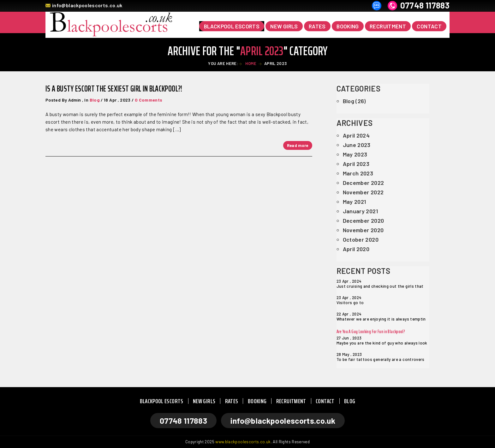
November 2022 (363, 192)
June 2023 (357, 145)
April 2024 (356, 135)
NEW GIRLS (284, 26)
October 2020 (361, 239)
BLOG (350, 401)
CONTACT (429, 26)
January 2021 (360, 211)
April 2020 (356, 249)
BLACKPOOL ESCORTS (162, 401)
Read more (298, 145)
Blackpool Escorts (232, 26)
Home (250, 63)
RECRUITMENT (388, 26)
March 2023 (358, 173)
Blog (95, 100)
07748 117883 (425, 5)
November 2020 (363, 230)
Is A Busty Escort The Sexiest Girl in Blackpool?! (114, 88)
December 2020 (364, 221)
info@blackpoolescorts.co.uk (87, 5)
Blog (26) (354, 101)
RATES (317, 26)
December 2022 (364, 183)
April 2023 (356, 164)
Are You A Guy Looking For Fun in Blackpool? (371, 332)
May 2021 (355, 202)
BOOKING (348, 26)
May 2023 (355, 154)
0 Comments (149, 100)
